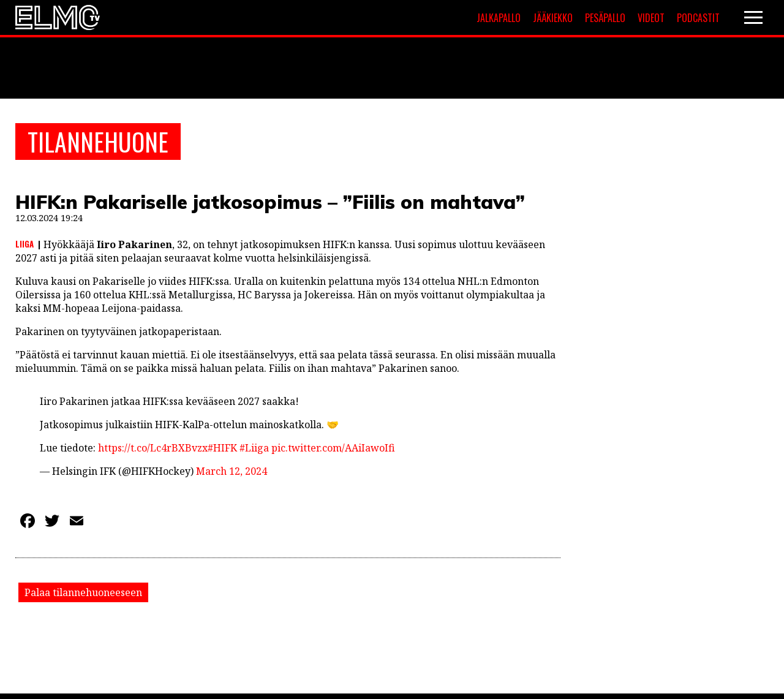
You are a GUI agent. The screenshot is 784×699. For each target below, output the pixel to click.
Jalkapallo (499, 18)
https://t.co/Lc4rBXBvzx (153, 448)
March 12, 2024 (232, 471)
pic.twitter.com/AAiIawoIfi (333, 448)
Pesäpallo (605, 18)
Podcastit (698, 18)
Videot (651, 18)
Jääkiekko (553, 18)
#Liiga (254, 448)
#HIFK (222, 448)
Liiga (24, 244)
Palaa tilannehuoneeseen (83, 592)
